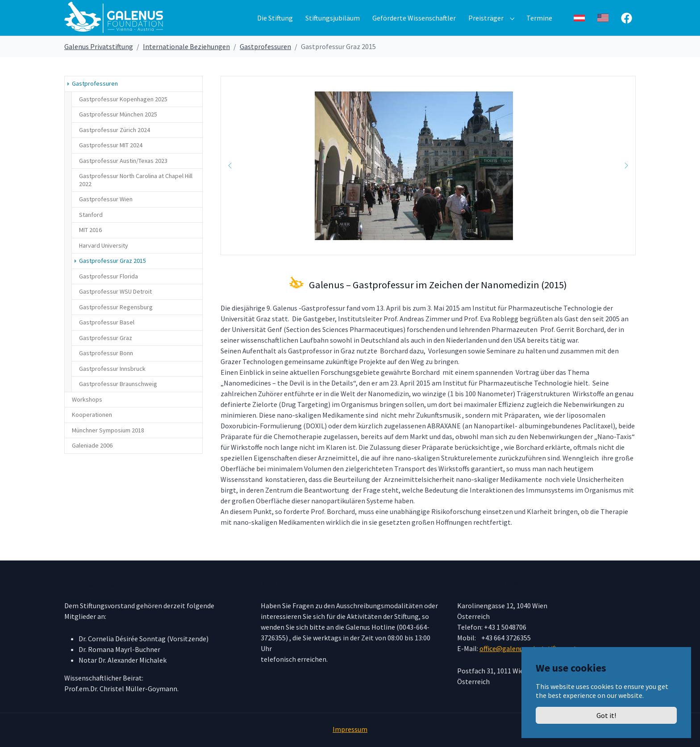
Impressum (350, 729)
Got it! (606, 715)
